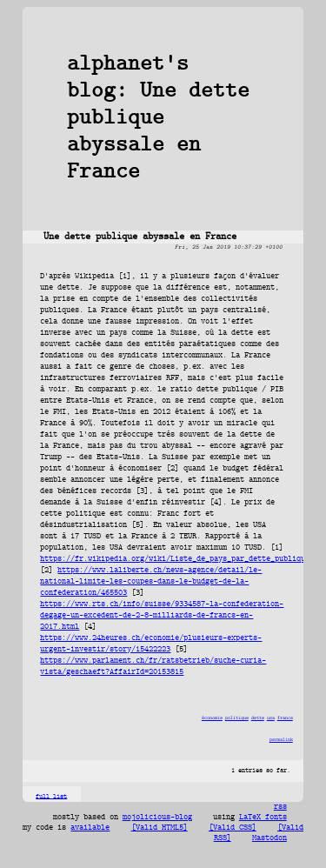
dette (258, 718)
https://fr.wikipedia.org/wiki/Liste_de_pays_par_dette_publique (175, 559)
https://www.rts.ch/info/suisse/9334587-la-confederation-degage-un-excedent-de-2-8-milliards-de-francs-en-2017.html (162, 615)
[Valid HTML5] (160, 828)
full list (51, 796)
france (285, 718)
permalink (281, 740)
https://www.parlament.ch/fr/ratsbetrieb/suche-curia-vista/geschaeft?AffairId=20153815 (153, 666)
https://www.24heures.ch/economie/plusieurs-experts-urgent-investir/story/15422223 (151, 644)
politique (237, 718)
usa (271, 718)
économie (212, 718)
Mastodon (269, 838)
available (90, 828)
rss (280, 807)
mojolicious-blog (157, 818)
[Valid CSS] (233, 828)
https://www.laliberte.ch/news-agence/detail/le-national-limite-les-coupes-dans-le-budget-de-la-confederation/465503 (151, 581)
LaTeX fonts (263, 818)
